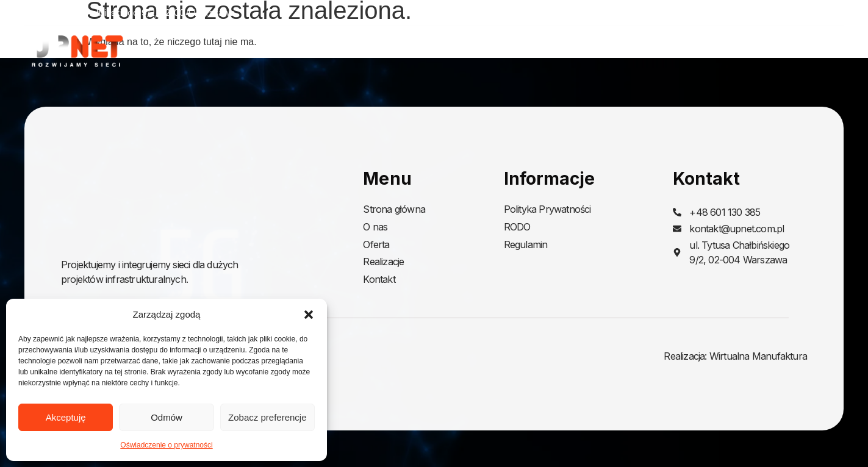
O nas (613, 51)
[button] (309, 315)
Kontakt (826, 51)
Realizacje (752, 51)
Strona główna (541, 51)
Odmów (167, 417)
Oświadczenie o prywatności (166, 445)
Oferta (674, 51)
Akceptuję (66, 417)
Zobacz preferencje (267, 417)
